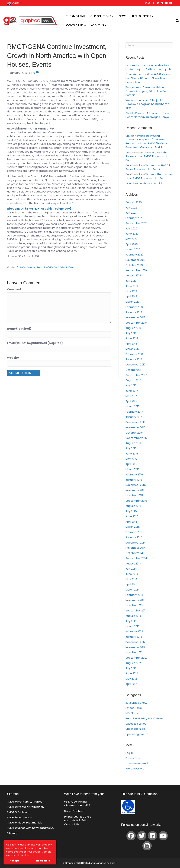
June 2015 (132, 516)
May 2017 (131, 396)
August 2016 (133, 443)
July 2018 (131, 333)
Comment (14, 289)
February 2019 (134, 307)
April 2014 (131, 584)
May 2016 (131, 459)
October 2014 (134, 553)
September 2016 (136, 438)
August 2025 (134, 202)
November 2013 (135, 600)
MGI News (132, 713)
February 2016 (134, 474)
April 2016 (131, 464)
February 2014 (134, 595)
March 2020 (133, 249)
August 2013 (133, 616)
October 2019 (134, 265)
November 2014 (136, 548)
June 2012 (132, 673)
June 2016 (132, 454)
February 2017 (134, 412)
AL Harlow (132, 183)
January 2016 (134, 480)
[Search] (175, 21)
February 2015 (134, 532)
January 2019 (134, 312)
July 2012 (131, 668)
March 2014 (133, 590)
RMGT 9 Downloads (19, 817)
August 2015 (133, 506)
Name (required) (19, 329)
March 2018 (133, 349)
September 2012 (136, 658)
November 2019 (135, 260)
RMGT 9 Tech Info (18, 812)
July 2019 (131, 281)
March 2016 (133, 469)
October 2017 (134, 370)
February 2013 (134, 631)
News (123, 16)
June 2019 (132, 286)
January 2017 (134, 417)
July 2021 (131, 213)
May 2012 (131, 679)
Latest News (28, 267)
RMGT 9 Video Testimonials (25, 823)
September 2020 (136, 223)
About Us (97, 25)
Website (13, 358)
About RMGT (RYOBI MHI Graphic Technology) (39, 209)
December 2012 (135, 642)
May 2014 (131, 579)
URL (128, 136)
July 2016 (131, 448)
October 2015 (134, 495)
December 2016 (136, 422)
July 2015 (131, 511)
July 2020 (131, 228)
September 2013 (136, 610)
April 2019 (131, 296)
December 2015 (136, 485)
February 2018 (134, 354)
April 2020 (132, 244)
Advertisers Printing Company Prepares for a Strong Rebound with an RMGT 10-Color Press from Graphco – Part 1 (146, 141)
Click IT (114, 863)
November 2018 (135, 317)
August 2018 (133, 328)
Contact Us (75, 25)
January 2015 (134, 537)
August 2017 (133, 380)
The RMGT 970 (76, 16)
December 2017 (136, 364)
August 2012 (133, 663)
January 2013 (134, 637)
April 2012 (131, 684)
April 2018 (131, 344)
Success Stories (136, 724)
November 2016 (135, 427)
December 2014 (136, 543)
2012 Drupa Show (136, 703)
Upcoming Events (137, 734)
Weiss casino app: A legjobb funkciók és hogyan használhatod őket (147, 104)
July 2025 (131, 208)
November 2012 (135, 647)
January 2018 (134, 359)
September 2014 (136, 558)
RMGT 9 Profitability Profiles (25, 802)
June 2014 (132, 574)
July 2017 (131, 385)
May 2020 (131, 239)
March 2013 (133, 626)
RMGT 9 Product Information (25, 807)
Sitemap (13, 833)
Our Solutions (101, 16)
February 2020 (134, 255)
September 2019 (136, 270)
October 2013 (134, 605)
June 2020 (132, 234)
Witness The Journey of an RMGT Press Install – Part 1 (148, 156)
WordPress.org (135, 768)
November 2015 (136, 490)
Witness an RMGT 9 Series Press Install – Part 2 (148, 167)
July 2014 (131, 569)
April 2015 (131, 522)
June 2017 (132, 391)
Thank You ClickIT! (154, 183)
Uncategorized (135, 729)
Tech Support (141, 16)
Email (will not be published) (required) (35, 343)
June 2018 (132, 338)
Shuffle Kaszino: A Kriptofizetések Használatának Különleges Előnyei (147, 115)
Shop (147, 3)
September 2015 (136, 501)
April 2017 (131, 401)
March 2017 (133, 406)
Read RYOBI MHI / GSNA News (55, 267)
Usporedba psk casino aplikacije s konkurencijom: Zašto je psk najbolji (148, 67)
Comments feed (137, 763)
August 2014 (133, 564)
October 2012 (134, 652)
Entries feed (133, 758)
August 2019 (133, 275)
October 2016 (134, 433)
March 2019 (133, 302)
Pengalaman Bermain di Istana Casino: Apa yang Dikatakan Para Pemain (147, 91)
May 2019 (131, 291)
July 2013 (131, 621)
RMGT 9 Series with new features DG (31, 828)
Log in (129, 753)
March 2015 (133, 527)
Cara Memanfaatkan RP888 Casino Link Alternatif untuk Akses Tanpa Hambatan (148, 78)
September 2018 (136, 323)
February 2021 (134, 218)
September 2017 (136, 375)
